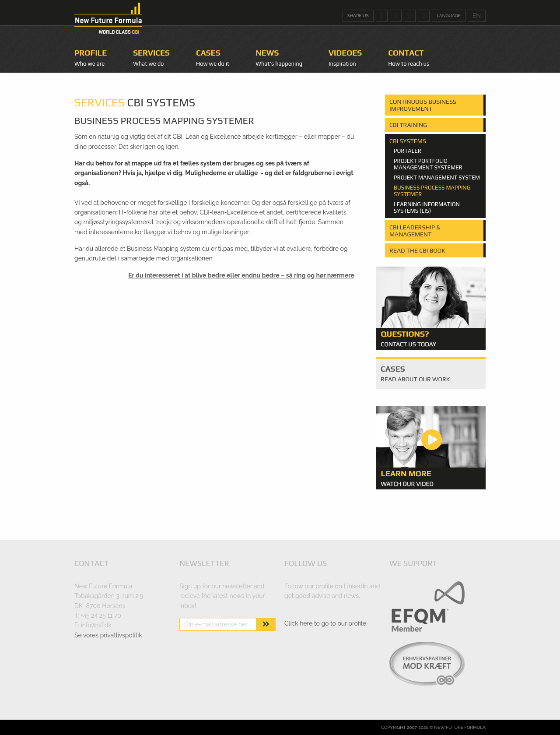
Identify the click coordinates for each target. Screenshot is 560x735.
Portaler (408, 151)
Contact (406, 53)
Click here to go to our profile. (326, 623)
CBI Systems (408, 141)
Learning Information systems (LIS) (427, 208)
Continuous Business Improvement (423, 105)
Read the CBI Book (417, 250)
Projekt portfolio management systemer (428, 164)
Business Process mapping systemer (432, 191)
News (267, 53)
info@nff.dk (96, 625)
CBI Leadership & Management (415, 231)
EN (477, 16)
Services (151, 53)
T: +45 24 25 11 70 (98, 615)
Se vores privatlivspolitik (108, 635)
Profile (91, 53)
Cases (208, 53)
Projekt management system (437, 178)
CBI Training (408, 125)
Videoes (345, 53)
